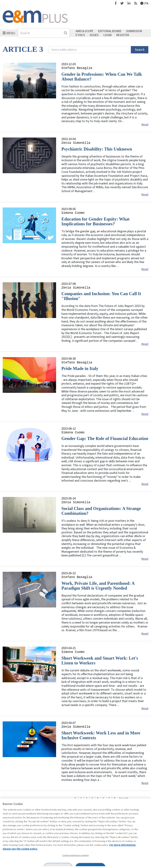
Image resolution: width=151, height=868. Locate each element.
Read (145, 125)
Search (140, 50)
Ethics (80, 35)
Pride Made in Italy (80, 368)
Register (123, 35)
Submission (134, 31)
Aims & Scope (84, 31)
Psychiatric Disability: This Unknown (97, 149)
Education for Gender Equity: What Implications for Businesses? (95, 221)
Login (107, 35)
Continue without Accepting (75, 855)
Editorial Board (110, 31)
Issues (94, 35)
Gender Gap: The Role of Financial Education (105, 438)
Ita (144, 3)
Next (122, 799)
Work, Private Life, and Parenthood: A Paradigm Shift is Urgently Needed (98, 586)
